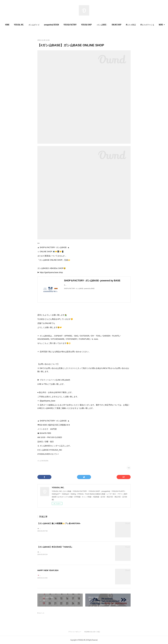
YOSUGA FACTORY (79, 25)
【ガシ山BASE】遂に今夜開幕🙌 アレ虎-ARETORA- (59, 523)
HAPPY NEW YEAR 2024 (48, 570)
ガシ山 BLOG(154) (43, 461)
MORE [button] (152, 25)
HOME (16, 25)
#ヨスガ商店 (140, 25)
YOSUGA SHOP (95, 25)
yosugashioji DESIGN (61, 25)
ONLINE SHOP (126, 25)
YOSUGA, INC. (28, 25)
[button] (16, 25)
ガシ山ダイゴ (43, 25)
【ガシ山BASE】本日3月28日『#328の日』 (55, 547)
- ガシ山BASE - (111, 25)
